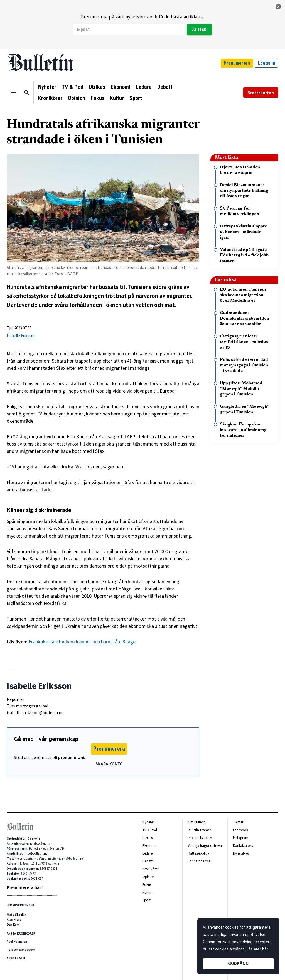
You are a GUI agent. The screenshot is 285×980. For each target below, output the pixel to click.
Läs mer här (257, 949)
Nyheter (47, 87)
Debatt (165, 87)
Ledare (144, 87)
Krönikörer (50, 98)
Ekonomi (121, 87)
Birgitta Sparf (17, 958)
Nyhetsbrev (241, 853)
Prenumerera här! (25, 887)
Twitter (238, 822)
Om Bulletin (197, 822)
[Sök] (27, 93)
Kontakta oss (243, 846)
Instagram (241, 838)
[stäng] (278, 7)
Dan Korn (13, 925)
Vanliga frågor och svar (205, 846)
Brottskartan (261, 93)
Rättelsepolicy (198, 853)
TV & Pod (73, 87)
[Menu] (13, 93)
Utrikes (97, 87)
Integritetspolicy (200, 838)
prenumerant (72, 757)
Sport (136, 98)
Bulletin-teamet (199, 830)
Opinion (77, 98)
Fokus (98, 98)
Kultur (117, 98)
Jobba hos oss (199, 861)
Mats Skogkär (16, 915)
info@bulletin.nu (36, 853)
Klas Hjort (14, 920)
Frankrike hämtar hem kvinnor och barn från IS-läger (83, 642)
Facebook (240, 830)
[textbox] (103, 494)
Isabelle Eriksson (21, 336)
